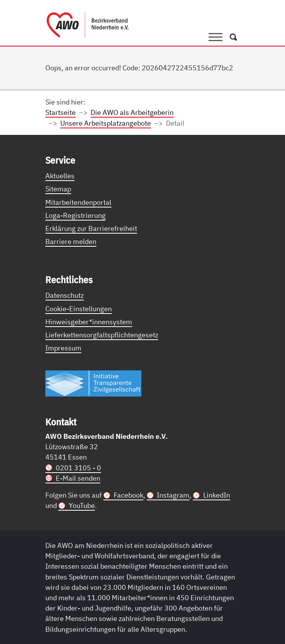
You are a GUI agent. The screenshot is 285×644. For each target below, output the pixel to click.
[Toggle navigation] (215, 37)
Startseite (60, 112)
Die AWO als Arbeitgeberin (132, 112)
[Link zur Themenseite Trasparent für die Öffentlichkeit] (93, 383)
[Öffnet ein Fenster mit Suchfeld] (233, 37)
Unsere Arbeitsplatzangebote (106, 123)
